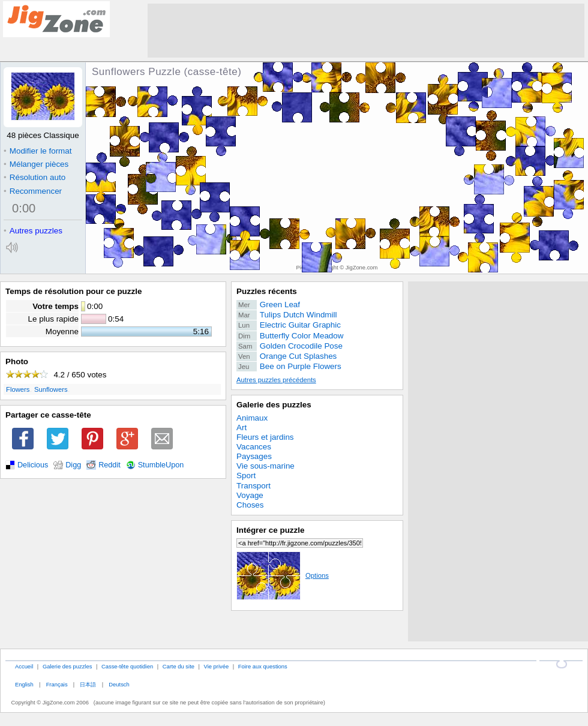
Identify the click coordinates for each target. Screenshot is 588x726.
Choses (250, 505)
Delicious (33, 465)
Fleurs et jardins (265, 437)
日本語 (88, 684)
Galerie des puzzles (274, 405)
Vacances (254, 447)
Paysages (254, 456)
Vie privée (217, 666)
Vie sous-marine (265, 466)
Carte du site (178, 666)
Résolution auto (34, 177)
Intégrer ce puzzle (271, 530)
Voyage (250, 495)
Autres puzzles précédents (276, 380)
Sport (246, 475)
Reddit (109, 465)
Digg (73, 465)
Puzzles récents (267, 291)
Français (57, 684)
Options (283, 575)
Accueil (24, 666)
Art (241, 427)
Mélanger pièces (36, 164)
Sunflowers (51, 389)
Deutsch (119, 684)
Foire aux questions (263, 666)
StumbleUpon (161, 465)
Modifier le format (38, 151)
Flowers (18, 389)
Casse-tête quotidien (127, 666)
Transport (253, 486)
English (24, 684)
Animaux (252, 418)
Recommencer (33, 191)
